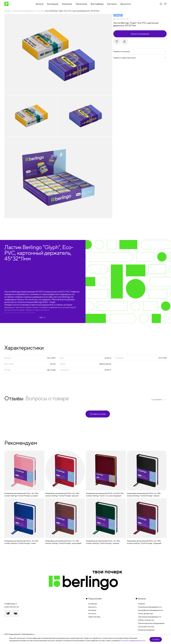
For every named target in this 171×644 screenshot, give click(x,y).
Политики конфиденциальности (133, 641)
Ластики (40, 11)
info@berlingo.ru (11, 604)
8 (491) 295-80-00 (12, 607)
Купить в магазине (140, 34)
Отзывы (14, 398)
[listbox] (159, 400)
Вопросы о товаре (47, 398)
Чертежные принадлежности (24, 11)
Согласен (156, 639)
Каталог (8, 11)
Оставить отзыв (98, 414)
